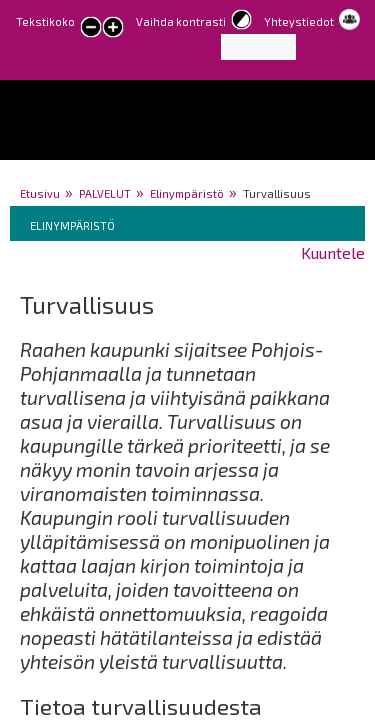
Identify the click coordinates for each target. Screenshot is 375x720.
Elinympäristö (187, 193)
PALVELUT (105, 193)
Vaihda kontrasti (181, 21)
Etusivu (40, 193)
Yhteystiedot (299, 21)
